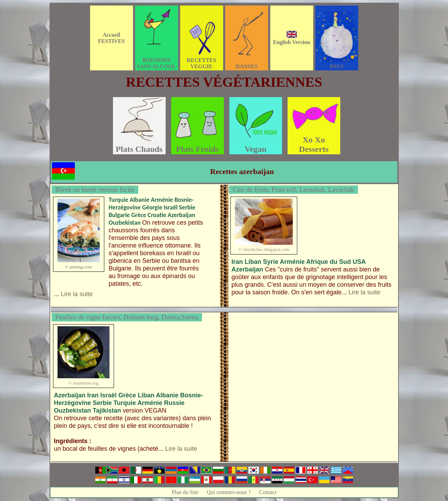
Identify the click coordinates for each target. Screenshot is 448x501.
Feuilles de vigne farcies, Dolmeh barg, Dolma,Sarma (127, 317)
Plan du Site (185, 492)
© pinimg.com (79, 267)
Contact (268, 492)
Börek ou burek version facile (95, 189)
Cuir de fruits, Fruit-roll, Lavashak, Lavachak (293, 189)
